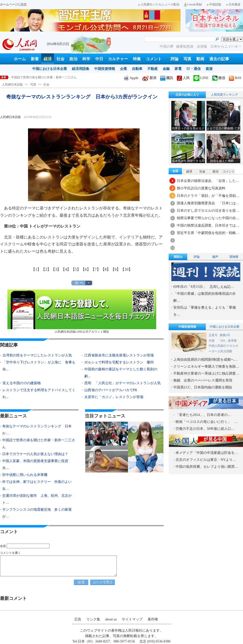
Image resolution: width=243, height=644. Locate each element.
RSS (235, 78)
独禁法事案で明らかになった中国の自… (208, 218)
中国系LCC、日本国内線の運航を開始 (203, 387)
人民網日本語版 (12, 85)
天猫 (212, 341)
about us (111, 619)
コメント (154, 59)
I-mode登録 (193, 4)
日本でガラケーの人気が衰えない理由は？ (35, 454)
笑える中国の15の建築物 (22, 383)
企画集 (203, 46)
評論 (175, 59)
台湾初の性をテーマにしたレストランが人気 (37, 355)
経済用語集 (81, 69)
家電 (178, 69)
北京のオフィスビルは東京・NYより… (206, 460)
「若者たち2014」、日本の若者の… (203, 415)
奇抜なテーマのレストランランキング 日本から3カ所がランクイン (57, 77)
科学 (86, 59)
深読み (178, 257)
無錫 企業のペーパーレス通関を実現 (203, 380)
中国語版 (214, 4)
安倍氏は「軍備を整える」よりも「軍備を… (205, 311)
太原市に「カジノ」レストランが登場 (114, 397)
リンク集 (93, 619)
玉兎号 (213, 335)
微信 (219, 78)
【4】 (66, 269)
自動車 (137, 69)
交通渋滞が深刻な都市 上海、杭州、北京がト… (37, 499)
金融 (166, 69)
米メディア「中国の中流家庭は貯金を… (207, 453)
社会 (61, 59)
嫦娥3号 (225, 335)
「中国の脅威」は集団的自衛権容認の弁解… (205, 297)
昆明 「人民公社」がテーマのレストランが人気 (122, 383)
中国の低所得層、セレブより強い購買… (207, 467)
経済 (48, 59)
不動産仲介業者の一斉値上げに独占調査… (206, 373)
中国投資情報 (105, 69)
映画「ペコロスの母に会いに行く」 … (207, 422)
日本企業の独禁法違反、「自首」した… (208, 181)
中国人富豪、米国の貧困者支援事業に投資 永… (37, 464)
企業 (123, 69)
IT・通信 (194, 69)
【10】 (126, 269)
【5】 (76, 269)
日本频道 (233, 4)
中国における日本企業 (50, 69)
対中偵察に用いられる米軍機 (25, 475)
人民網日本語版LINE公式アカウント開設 (82, 311)
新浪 (149, 78)
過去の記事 (219, 59)
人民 (183, 78)
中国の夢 (167, 46)
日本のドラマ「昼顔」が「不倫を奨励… (208, 196)
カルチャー (118, 59)
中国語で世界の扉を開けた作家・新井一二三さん (39, 444)
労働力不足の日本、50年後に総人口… (205, 429)
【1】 (36, 269)
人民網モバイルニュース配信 (159, 4)
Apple (131, 78)
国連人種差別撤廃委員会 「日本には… (208, 203)
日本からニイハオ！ (226, 46)
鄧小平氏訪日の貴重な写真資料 (201, 188)
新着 (35, 59)
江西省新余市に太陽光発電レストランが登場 (119, 355)
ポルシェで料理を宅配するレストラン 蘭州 (119, 362)
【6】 (86, 269)
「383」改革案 (227, 341)
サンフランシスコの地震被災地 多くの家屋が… (37, 513)
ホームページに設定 (13, 4)
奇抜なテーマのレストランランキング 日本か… (37, 430)
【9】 (116, 269)
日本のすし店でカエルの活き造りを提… (208, 211)
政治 (73, 59)
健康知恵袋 (185, 46)
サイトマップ (132, 619)
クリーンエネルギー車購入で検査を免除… (206, 366)
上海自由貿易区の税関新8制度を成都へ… (205, 360)
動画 (200, 59)
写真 (187, 59)
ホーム (20, 59)
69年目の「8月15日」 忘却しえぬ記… (204, 287)
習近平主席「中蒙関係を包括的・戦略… (208, 233)
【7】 (96, 269)
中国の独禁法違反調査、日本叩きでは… (208, 225)
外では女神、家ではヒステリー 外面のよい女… (37, 485)
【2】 (46, 269)
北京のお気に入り (187, 95)
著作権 (153, 619)
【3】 (56, 269)
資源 (209, 69)
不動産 (152, 69)
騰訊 (167, 78)
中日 (99, 59)
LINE (201, 78)
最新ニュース (13, 416)
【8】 (106, 269)
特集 (137, 59)
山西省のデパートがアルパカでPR (111, 390)
